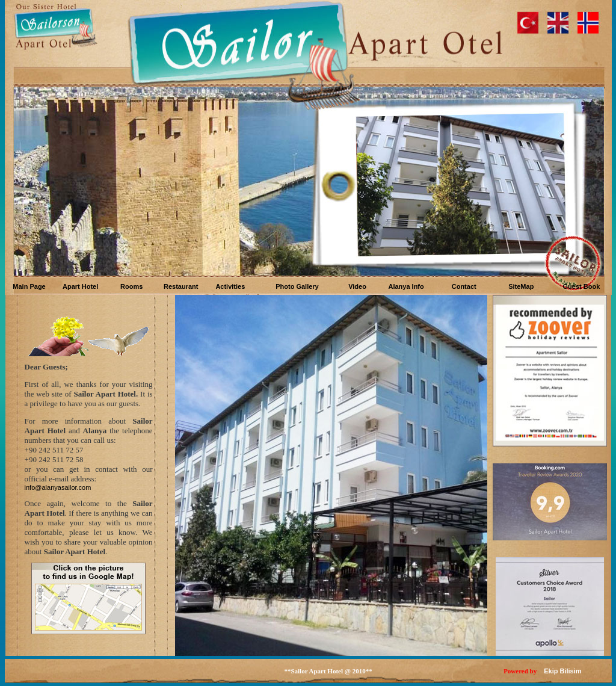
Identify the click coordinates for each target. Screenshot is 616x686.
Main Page (29, 286)
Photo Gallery (297, 286)
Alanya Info (406, 286)
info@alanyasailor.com (58, 487)
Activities (230, 286)
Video (357, 286)
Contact (464, 286)
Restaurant (181, 286)
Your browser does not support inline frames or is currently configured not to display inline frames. (308, 182)
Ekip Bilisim (562, 671)
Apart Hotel (80, 286)
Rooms (131, 286)
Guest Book (582, 286)
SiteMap (521, 286)
